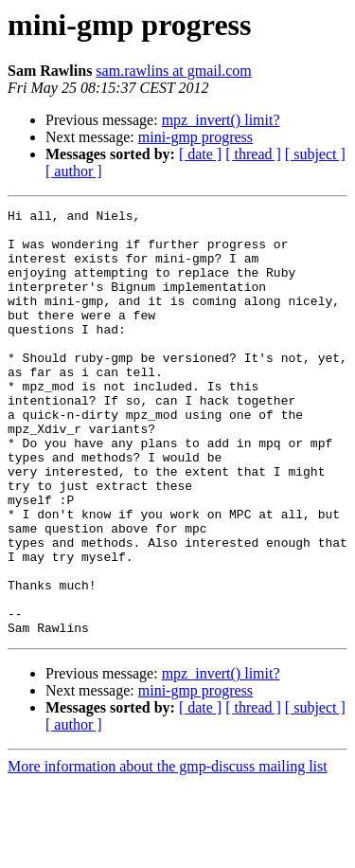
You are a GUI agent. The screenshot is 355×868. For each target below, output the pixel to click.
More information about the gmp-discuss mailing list (168, 851)
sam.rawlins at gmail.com (173, 71)
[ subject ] (315, 154)
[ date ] (200, 154)
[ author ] (74, 171)
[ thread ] (253, 154)
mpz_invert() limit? (221, 120)
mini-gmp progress (195, 137)
